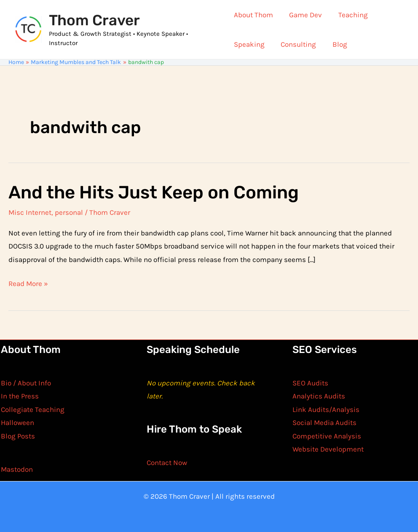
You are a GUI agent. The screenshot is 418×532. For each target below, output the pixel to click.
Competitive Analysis (327, 436)
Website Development (328, 449)
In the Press (20, 396)
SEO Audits (310, 383)
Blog (336, 44)
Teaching (349, 15)
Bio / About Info (26, 383)
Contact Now (167, 462)
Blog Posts (18, 436)
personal (69, 212)
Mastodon (17, 469)
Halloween (17, 422)
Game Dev (304, 15)
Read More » (28, 284)
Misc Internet (30, 212)
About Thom (253, 15)
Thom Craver (94, 20)
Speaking (249, 44)
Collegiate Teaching (33, 409)
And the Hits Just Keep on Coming (154, 192)
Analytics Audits (319, 396)
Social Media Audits (324, 422)
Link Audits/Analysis (326, 409)
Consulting (297, 44)
